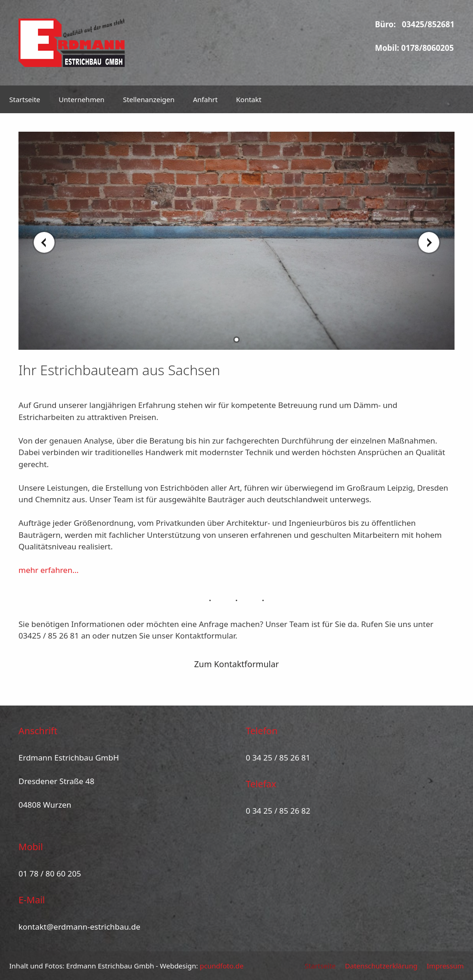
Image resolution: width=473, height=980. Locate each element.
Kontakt (249, 99)
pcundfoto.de (222, 966)
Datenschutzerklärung (381, 966)
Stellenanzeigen (149, 99)
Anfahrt (205, 99)
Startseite (25, 99)
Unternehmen (82, 99)
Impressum (445, 966)
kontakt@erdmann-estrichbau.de (79, 927)
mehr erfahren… (49, 570)
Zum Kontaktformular (236, 664)
